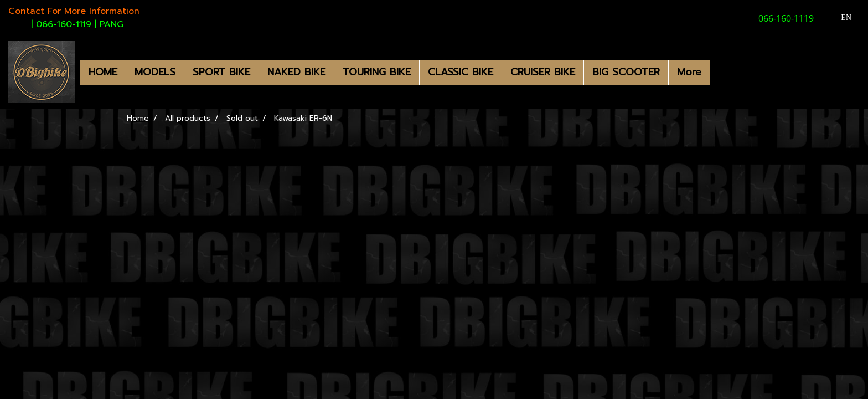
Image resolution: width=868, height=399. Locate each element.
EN (840, 17)
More (689, 72)
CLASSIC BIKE (461, 72)
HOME (103, 72)
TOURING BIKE (377, 72)
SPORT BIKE (221, 72)
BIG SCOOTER (626, 72)
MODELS (155, 72)
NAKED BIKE (296, 72)
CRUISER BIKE (543, 72)
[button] (720, 72)
